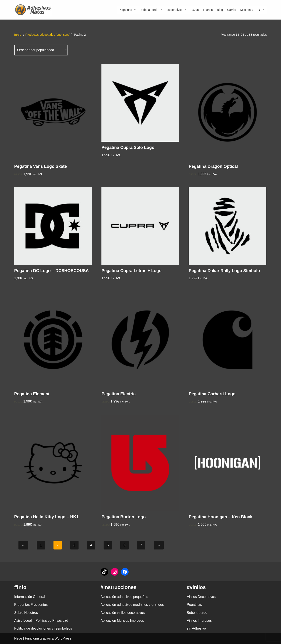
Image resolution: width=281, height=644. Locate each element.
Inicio (18, 35)
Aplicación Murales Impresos (122, 621)
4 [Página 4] (91, 546)
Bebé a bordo (152, 10)
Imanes (208, 10)
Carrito (232, 10)
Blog (220, 10)
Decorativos (177, 10)
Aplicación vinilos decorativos (123, 613)
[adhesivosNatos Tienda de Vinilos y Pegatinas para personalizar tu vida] (34, 10)
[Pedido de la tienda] (41, 50)
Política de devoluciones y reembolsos (43, 629)
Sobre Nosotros (26, 613)
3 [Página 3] (74, 546)
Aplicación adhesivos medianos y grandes (132, 605)
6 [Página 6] (125, 546)
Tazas (195, 10)
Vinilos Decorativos (201, 597)
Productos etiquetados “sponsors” (48, 35)
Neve (18, 639)
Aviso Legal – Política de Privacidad (41, 621)
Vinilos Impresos (199, 621)
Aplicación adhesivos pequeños (124, 597)
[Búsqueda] (261, 10)
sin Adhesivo (196, 629)
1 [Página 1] (41, 546)
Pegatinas (127, 10)
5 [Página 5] (108, 546)
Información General (30, 597)
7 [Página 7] (141, 546)
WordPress (63, 639)
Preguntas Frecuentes (31, 605)
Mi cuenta (247, 10)
